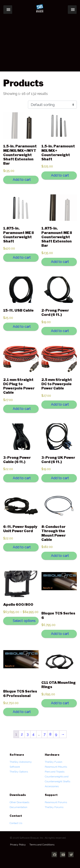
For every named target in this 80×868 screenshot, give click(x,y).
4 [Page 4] (33, 734)
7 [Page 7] (44, 734)
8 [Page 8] (50, 734)
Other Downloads (19, 802)
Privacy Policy (18, 845)
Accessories (52, 786)
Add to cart (22, 180)
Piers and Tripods (55, 772)
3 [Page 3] (28, 734)
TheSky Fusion (54, 762)
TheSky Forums (54, 807)
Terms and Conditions (42, 845)
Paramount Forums (56, 802)
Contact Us (16, 823)
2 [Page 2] (22, 734)
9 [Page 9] (56, 734)
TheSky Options (19, 772)
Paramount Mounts (56, 767)
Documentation (18, 807)
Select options (24, 621)
